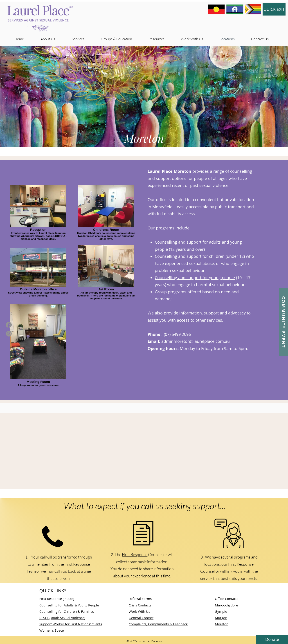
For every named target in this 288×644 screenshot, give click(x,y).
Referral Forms (140, 599)
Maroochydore (226, 605)
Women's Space (52, 630)
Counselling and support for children (190, 256)
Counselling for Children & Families (67, 611)
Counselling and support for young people (195, 278)
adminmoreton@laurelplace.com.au (196, 341)
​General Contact (141, 618)
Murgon (221, 618)
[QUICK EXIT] (274, 9)
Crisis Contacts (140, 605)
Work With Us (139, 611)
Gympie (221, 611)
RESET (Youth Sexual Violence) (62, 618)
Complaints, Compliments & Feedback (158, 624)
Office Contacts (227, 599)
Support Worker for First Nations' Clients (71, 624)
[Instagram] (9, 334)
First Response (77, 564)
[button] (283, 322)
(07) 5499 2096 (177, 334)
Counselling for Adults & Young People (69, 605)
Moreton (222, 624)
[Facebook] (9, 325)
